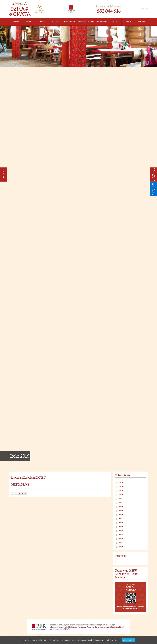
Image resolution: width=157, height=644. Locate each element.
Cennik (128, 22)
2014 (121, 531)
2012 (121, 539)
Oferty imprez (69, 22)
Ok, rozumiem (129, 640)
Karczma (15, 22)
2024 (121, 490)
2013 (121, 535)
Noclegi (55, 22)
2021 (121, 502)
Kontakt (141, 22)
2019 (121, 510)
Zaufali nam (102, 22)
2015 (121, 527)
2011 (121, 543)
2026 (121, 482)
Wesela (42, 22)
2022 (121, 498)
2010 (121, 547)
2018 (121, 514)
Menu (29, 22)
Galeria (115, 22)
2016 (121, 522)
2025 (121, 486)
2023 (121, 494)
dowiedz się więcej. (112, 640)
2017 (121, 518)
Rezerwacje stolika (86, 22)
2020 (121, 506)
